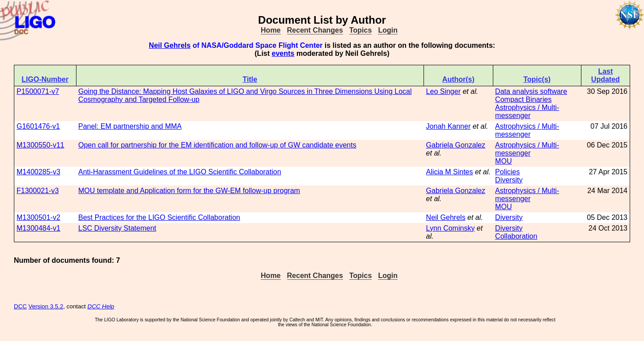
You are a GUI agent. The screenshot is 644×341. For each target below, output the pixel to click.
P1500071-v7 (38, 91)
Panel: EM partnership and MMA (130, 126)
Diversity (509, 180)
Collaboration (516, 236)
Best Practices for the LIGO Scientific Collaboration (159, 217)
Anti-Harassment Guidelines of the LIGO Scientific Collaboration (180, 172)
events (283, 53)
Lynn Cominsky (451, 228)
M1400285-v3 (38, 172)
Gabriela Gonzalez (456, 145)
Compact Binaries (523, 99)
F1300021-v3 (38, 191)
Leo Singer (443, 91)
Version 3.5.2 (46, 306)
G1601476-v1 (38, 126)
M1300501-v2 (38, 217)
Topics (360, 30)
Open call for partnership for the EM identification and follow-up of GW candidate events (217, 145)
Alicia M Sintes (450, 172)
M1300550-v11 (40, 145)
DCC (20, 306)
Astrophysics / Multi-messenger (527, 112)
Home (271, 30)
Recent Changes (315, 30)
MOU (503, 161)
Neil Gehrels (170, 45)
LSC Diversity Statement (117, 228)
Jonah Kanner (449, 126)
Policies (507, 172)
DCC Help (101, 306)
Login (388, 30)
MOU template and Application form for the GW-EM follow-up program (189, 191)
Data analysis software (531, 91)
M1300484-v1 (38, 228)
